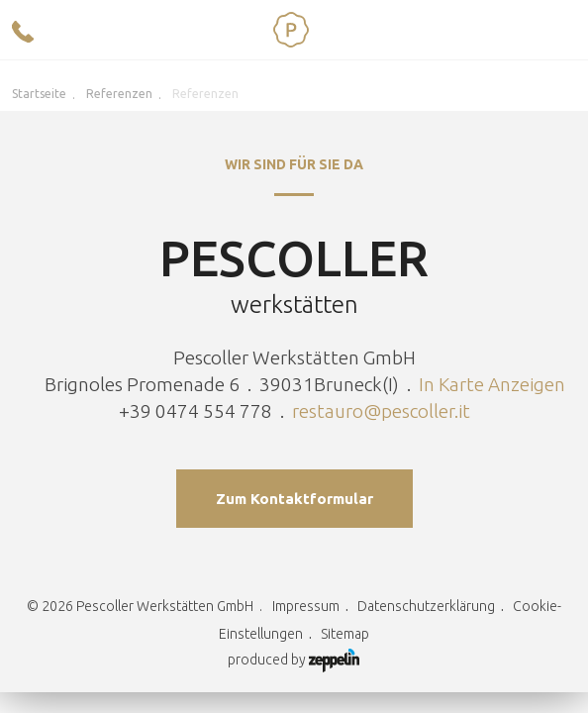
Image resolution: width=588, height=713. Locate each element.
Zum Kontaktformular (294, 499)
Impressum (306, 606)
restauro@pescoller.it (381, 411)
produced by (294, 661)
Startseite (39, 94)
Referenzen (119, 94)
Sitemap (345, 634)
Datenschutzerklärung (426, 606)
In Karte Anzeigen (492, 384)
